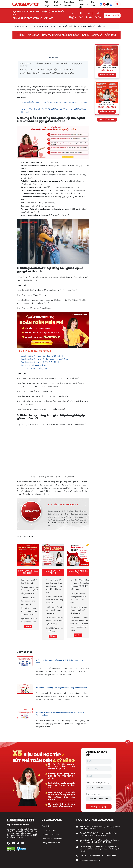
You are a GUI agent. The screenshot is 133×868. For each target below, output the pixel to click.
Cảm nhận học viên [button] (69, 4)
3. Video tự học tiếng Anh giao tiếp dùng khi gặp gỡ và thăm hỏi (47, 73)
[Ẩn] (57, 57)
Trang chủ (19, 26)
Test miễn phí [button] (84, 4)
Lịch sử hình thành (49, 830)
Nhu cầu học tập (93, 794)
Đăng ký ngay (99, 807)
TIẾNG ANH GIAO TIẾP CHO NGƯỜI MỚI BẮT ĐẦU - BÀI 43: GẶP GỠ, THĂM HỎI (72, 26)
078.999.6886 (110, 856)
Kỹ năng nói (31, 26)
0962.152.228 (98, 856)
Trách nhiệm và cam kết (52, 839)
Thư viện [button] (94, 4)
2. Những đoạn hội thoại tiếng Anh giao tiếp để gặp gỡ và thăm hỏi (48, 70)
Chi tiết (28, 627)
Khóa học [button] (58, 4)
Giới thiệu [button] (48, 4)
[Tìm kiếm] (117, 4)
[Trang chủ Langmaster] (26, 4)
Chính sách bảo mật (50, 835)
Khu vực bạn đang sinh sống (97, 783)
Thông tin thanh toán (51, 843)
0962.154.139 (85, 856)
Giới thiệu (46, 826)
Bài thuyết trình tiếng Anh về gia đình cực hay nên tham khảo (62, 688)
